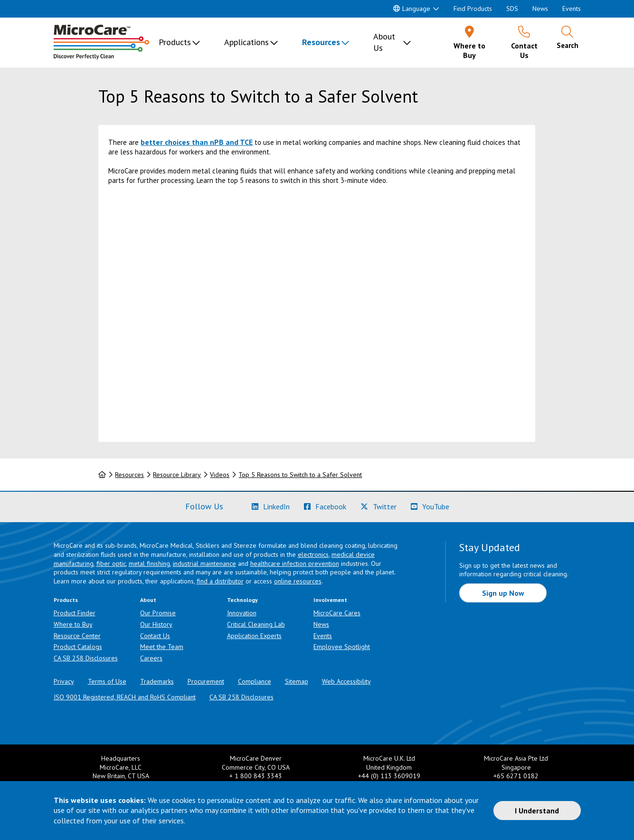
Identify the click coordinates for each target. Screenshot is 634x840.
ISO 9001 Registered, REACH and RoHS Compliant (125, 697)
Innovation (242, 613)
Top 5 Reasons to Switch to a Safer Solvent (300, 475)
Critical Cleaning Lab (256, 624)
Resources (321, 42)
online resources (298, 581)
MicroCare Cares (337, 613)
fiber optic (111, 563)
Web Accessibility (346, 681)
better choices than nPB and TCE (197, 142)
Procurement (206, 681)
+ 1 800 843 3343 (256, 776)
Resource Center (77, 636)
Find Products (473, 9)
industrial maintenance (204, 563)
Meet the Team (162, 647)
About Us (384, 42)
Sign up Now (503, 593)
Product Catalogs (78, 647)
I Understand (537, 811)
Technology (242, 600)
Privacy (64, 681)
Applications (246, 42)
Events (572, 9)
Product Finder (75, 613)
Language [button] (412, 9)
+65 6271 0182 (516, 776)
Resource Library (177, 475)
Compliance (255, 681)
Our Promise (158, 613)
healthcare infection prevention (295, 563)
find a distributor (220, 581)
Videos (220, 475)
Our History (156, 624)
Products (175, 42)
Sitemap (297, 681)
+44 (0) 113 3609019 (389, 776)
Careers (151, 658)
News (540, 9)
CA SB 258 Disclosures (86, 658)
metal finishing (149, 563)
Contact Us (155, 636)
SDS (512, 9)
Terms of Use (107, 681)
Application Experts (254, 636)
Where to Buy (73, 624)
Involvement (330, 600)
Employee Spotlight (342, 647)
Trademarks (157, 681)
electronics (313, 554)
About (148, 600)
